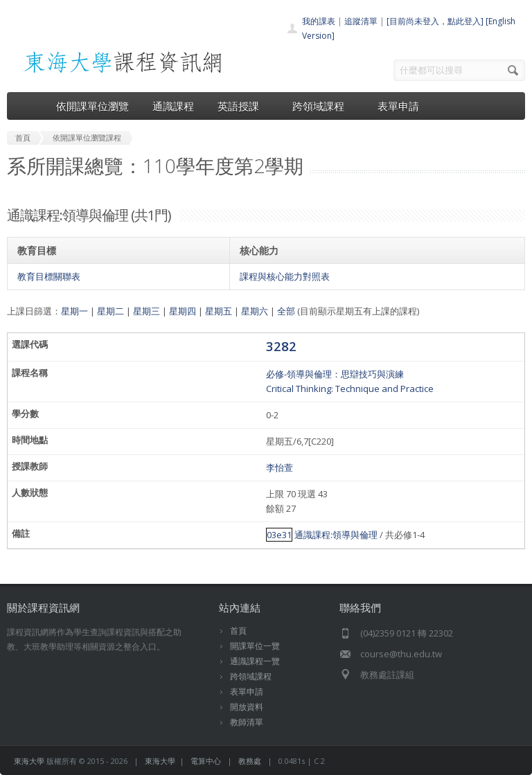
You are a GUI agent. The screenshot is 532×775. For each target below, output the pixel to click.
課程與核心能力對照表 (285, 276)
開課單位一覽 (255, 646)
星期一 (74, 311)
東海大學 (29, 761)
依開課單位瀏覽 (92, 106)
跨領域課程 (323, 106)
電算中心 (206, 761)
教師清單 (247, 722)
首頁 (238, 631)
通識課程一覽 (255, 661)
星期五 (219, 311)
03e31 (279, 535)
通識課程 (173, 106)
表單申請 (398, 106)
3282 (281, 346)
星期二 (110, 311)
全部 (286, 311)
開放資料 (247, 707)
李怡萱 (280, 467)
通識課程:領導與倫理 (336, 535)
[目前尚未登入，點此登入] (435, 21)
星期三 (147, 311)
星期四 (183, 311)
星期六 (255, 311)
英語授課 (243, 106)
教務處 (250, 761)
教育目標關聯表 (49, 276)
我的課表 (319, 21)
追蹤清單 (361, 21)
